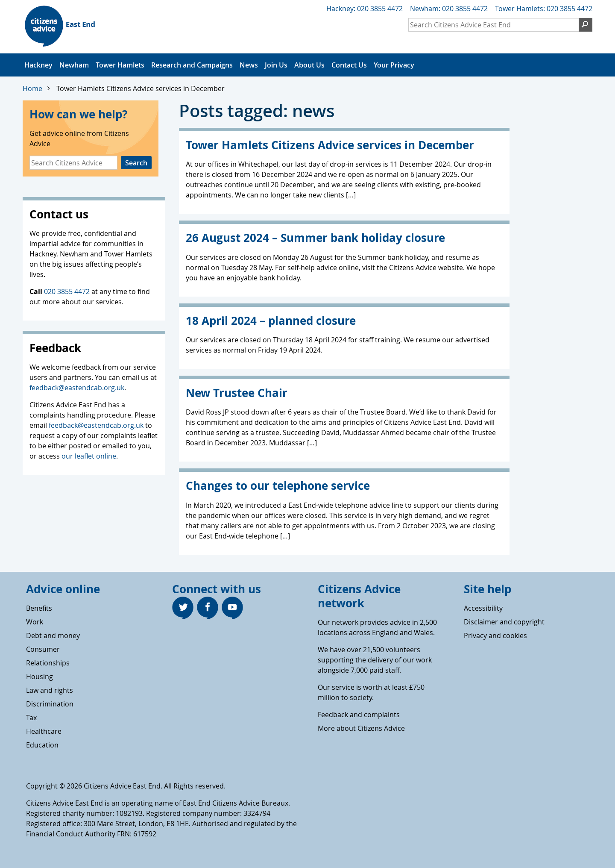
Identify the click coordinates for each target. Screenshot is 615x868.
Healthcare (44, 731)
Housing (40, 677)
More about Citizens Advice (361, 728)
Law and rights (50, 690)
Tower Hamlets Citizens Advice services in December (141, 88)
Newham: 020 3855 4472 (449, 9)
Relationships (48, 663)
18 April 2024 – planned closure (271, 321)
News (249, 65)
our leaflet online (89, 456)
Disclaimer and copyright (504, 622)
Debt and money (53, 636)
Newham (74, 65)
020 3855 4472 (67, 291)
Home (32, 88)
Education (42, 745)
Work (35, 622)
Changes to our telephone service (278, 486)
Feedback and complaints (359, 715)
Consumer (43, 649)
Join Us (276, 65)
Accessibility (483, 608)
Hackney (38, 65)
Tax (31, 718)
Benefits (39, 608)
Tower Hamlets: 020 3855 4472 (544, 9)
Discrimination (50, 704)
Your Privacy (394, 65)
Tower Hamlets (120, 65)
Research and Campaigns (192, 65)
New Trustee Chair (237, 393)
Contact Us (349, 65)
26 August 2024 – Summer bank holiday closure (315, 238)
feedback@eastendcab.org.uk (77, 388)
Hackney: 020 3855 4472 (365, 9)
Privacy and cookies (495, 636)
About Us (309, 65)
